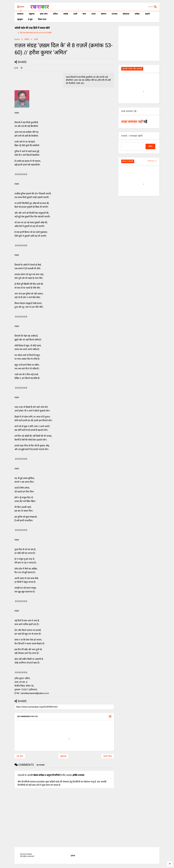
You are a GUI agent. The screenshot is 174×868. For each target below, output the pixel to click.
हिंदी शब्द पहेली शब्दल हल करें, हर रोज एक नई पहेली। (36, 33)
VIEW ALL (152, 161)
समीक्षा (137, 14)
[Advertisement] (139, 43)
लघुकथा (32, 14)
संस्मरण (104, 14)
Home (17, 39)
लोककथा (126, 14)
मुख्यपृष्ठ (63, 756)
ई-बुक (30, 19)
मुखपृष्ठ (73, 856)
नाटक (93, 14)
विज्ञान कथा (42, 19)
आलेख (66, 14)
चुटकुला (20, 19)
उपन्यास (114, 14)
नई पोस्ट (20, 756)
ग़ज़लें (75, 14)
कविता (55, 14)
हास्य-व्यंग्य (44, 14)
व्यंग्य (84, 14)
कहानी (147, 14)
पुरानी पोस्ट (108, 756)
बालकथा (20, 14)
